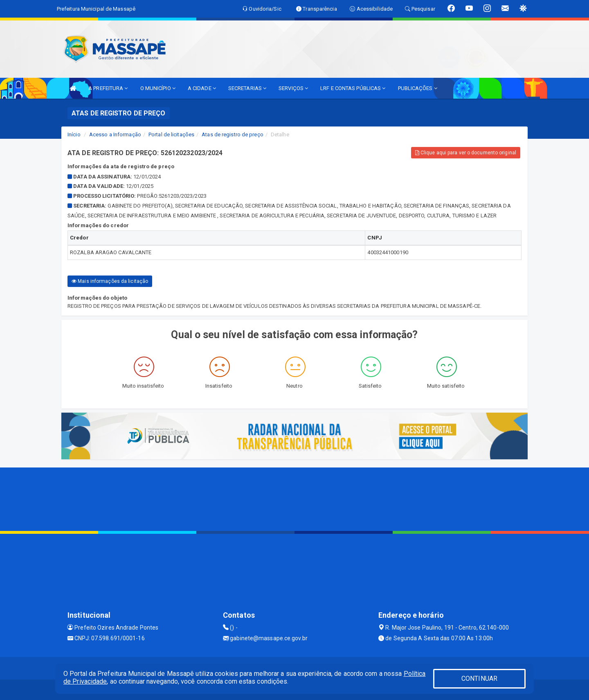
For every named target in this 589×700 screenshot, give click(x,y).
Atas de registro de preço (233, 134)
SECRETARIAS (247, 88)
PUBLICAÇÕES (418, 88)
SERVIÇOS (293, 88)
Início (74, 134)
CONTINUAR (479, 679)
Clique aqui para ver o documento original (466, 153)
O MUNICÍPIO (158, 88)
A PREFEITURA (108, 88)
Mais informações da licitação (110, 281)
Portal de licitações (171, 134)
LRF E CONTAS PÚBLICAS (353, 88)
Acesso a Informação (115, 134)
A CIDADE (202, 88)
